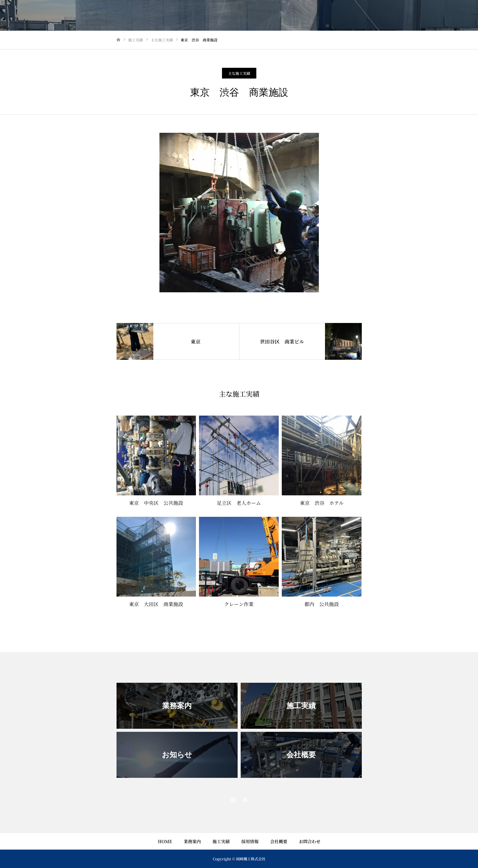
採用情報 (250, 841)
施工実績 (221, 841)
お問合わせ (310, 841)
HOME (165, 841)
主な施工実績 (239, 73)
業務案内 (192, 841)
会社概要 (279, 841)
